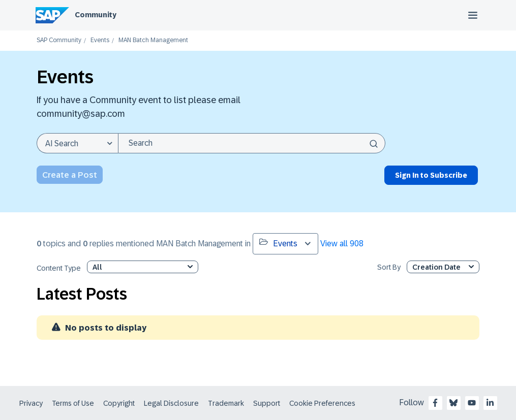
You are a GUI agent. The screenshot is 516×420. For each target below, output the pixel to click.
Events (100, 40)
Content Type (59, 268)
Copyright (119, 403)
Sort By (389, 267)
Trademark (226, 403)
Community (96, 15)
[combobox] (252, 143)
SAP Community (59, 40)
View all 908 (342, 244)
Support (267, 403)
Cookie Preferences (322, 403)
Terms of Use (73, 403)
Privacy (31, 403)
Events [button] (278, 243)
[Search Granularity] (77, 143)
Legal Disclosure (171, 403)
